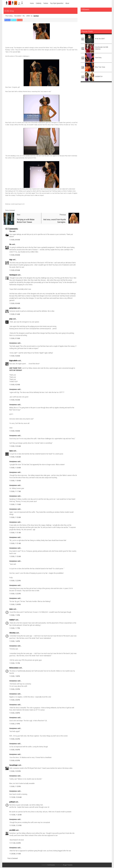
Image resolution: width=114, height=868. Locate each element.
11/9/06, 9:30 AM (15, 401)
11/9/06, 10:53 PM (15, 772)
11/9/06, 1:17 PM (15, 629)
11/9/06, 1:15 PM (15, 616)
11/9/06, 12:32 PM (15, 594)
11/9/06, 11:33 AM (15, 518)
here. (19, 53)
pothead (12, 803)
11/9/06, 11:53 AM (15, 557)
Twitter (17, 20)
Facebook (9, 20)
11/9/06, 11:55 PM (15, 787)
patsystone (13, 309)
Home (32, 3)
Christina (12, 633)
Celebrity (39, 3)
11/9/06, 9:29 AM (15, 385)
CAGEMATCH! (99, 77)
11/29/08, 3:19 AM (15, 854)
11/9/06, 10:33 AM (15, 447)
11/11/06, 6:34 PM (15, 844)
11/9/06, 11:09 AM (15, 481)
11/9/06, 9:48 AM (15, 432)
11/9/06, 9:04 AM (15, 304)
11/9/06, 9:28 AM (15, 357)
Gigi (11, 260)
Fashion (46, 3)
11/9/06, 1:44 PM (15, 642)
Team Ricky (98, 58)
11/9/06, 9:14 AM (15, 315)
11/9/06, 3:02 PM (15, 740)
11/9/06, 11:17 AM (15, 492)
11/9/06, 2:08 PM (15, 714)
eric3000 (12, 831)
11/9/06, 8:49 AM (15, 240)
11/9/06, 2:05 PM (15, 690)
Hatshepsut (13, 276)
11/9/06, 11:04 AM (15, 468)
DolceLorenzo (14, 668)
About (67, 3)
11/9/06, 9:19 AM (15, 339)
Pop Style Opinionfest (57, 3)
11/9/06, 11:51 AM (15, 533)
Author (36, 16)
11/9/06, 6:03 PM (15, 761)
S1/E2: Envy (13, 10)
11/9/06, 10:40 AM (15, 458)
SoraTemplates (51, 866)
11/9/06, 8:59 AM (15, 271)
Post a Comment (10, 211)
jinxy (11, 320)
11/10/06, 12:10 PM (15, 826)
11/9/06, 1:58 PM (15, 677)
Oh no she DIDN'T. (100, 39)
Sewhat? (12, 620)
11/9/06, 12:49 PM (15, 605)
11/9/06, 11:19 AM (15, 505)
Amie (11, 610)
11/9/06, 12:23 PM (15, 581)
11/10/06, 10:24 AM (15, 798)
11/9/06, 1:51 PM (15, 664)
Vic (10, 245)
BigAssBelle (13, 361)
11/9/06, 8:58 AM (15, 256)
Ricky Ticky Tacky (100, 67)
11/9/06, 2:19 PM (15, 724)
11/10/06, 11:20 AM (15, 815)
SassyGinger (14, 766)
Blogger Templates (68, 866)
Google (26, 20)
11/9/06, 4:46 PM (15, 750)
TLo (11, 232)
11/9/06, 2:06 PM (15, 701)
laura (11, 451)
